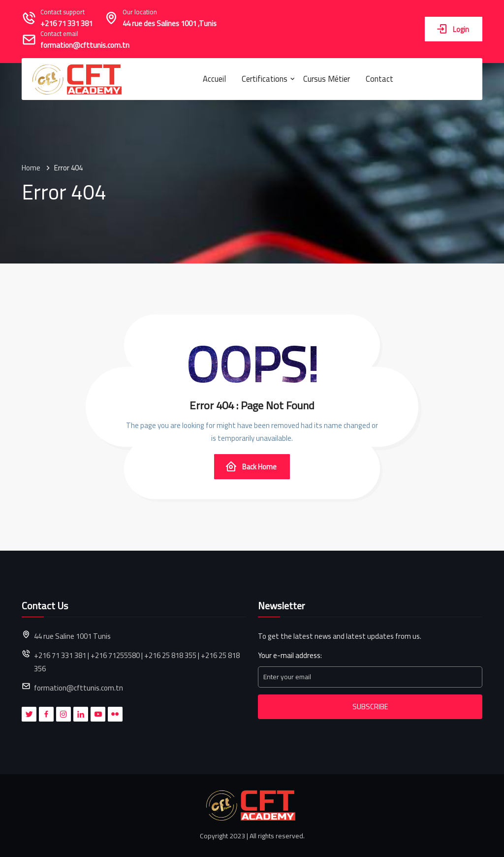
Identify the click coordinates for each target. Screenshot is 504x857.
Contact (379, 79)
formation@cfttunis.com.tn (85, 46)
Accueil (214, 79)
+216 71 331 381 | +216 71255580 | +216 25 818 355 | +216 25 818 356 (137, 662)
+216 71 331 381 (66, 24)
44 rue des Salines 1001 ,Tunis (170, 24)
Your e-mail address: (290, 656)
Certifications (265, 79)
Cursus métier (327, 79)
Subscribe (370, 707)
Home (31, 168)
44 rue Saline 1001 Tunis (72, 636)
